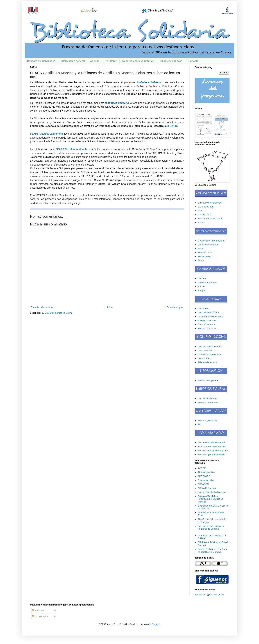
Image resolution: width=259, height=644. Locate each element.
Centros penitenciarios (209, 346)
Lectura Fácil (204, 358)
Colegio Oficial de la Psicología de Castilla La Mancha (210, 499)
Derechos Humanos (208, 245)
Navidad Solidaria (207, 320)
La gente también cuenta (211, 316)
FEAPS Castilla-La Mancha (72, 149)
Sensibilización (205, 253)
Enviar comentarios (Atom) (59, 313)
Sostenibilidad (205, 257)
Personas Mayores (207, 420)
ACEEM (202, 468)
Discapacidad (205, 350)
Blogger (155, 624)
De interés (111, 61)
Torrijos (201, 291)
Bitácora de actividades (41, 61)
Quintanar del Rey (207, 283)
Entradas (38, 610)
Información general (73, 61)
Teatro (201, 222)
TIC (200, 424)
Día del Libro (204, 215)
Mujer (201, 249)
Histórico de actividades (210, 219)
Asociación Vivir (206, 480)
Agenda (95, 61)
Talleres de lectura (207, 362)
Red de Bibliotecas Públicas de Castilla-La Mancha (212, 551)
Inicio (110, 307)
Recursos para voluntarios (138, 61)
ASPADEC (203, 484)
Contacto (193, 61)
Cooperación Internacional (211, 241)
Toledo (201, 287)
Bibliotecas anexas (171, 61)
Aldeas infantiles (206, 472)
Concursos (203, 309)
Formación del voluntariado (212, 447)
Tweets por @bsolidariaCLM (209, 595)
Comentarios (40, 616)
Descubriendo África (208, 312)
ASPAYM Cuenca (207, 488)
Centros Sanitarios (207, 398)
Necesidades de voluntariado (213, 450)
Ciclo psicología (206, 207)
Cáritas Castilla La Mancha (212, 492)
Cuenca (202, 278)
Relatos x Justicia (207, 328)
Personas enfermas (208, 402)
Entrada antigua (175, 307)
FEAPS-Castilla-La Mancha (46, 134)
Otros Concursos (206, 324)
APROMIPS (204, 476)
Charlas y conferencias (210, 203)
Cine (200, 211)
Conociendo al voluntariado (212, 442)
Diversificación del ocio (210, 354)
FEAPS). (173, 126)
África (201, 260)
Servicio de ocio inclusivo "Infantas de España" (211, 527)
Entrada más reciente (42, 307)
